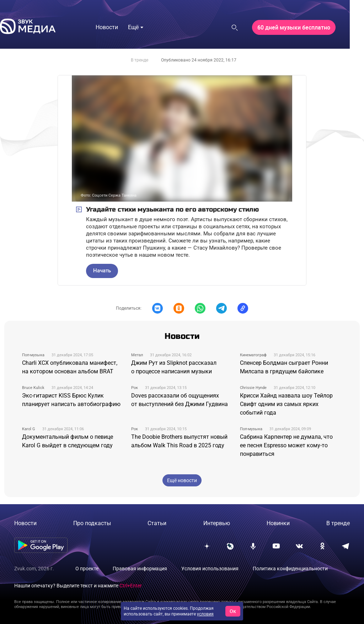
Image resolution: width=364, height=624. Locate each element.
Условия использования (210, 569)
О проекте (87, 569)
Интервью (217, 523)
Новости (25, 523)
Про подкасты (92, 523)
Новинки (278, 523)
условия (205, 614)
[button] (157, 308)
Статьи (157, 523)
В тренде (140, 60)
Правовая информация (140, 569)
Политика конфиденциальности (290, 569)
